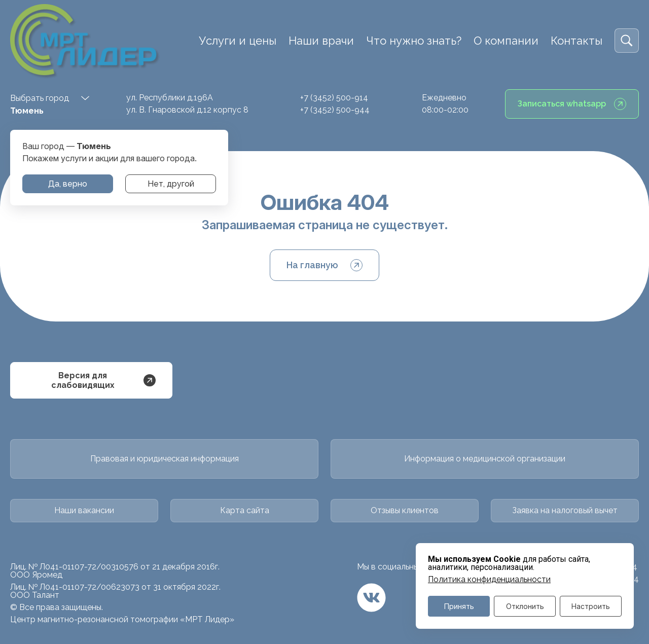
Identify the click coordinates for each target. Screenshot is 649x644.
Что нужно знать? (414, 41)
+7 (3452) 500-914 (334, 98)
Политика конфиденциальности (489, 580)
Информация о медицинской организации (485, 459)
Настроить (591, 606)
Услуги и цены (238, 41)
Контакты (576, 41)
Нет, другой (171, 184)
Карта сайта (245, 510)
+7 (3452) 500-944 (335, 110)
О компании (506, 41)
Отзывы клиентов (405, 510)
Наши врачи (321, 41)
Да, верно (68, 184)
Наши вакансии (84, 510)
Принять (459, 606)
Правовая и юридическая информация (165, 459)
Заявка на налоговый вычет (565, 510)
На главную (324, 265)
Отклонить (525, 606)
